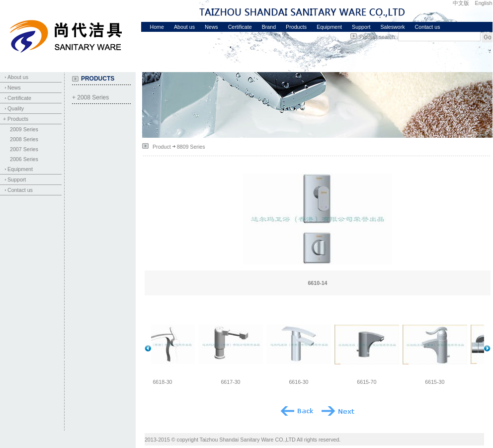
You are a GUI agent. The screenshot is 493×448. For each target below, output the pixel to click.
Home (157, 27)
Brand (269, 27)
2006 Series (24, 159)
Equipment (329, 27)
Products (296, 27)
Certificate (240, 27)
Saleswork (392, 27)
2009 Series (24, 129)
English (484, 3)
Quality (16, 108)
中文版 (461, 3)
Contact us (428, 27)
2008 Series (24, 139)
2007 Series (24, 149)
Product (162, 147)
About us (184, 27)
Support (361, 27)
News (211, 27)
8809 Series (191, 147)
